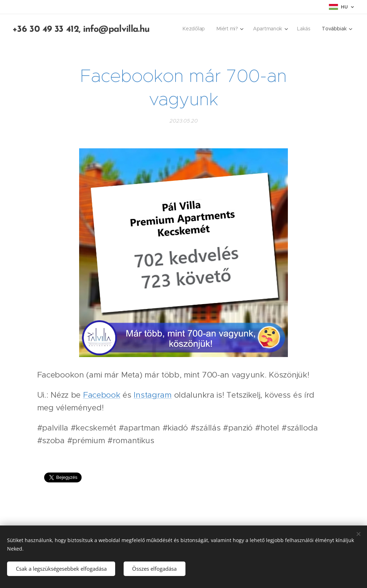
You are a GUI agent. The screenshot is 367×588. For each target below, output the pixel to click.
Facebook (102, 395)
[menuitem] (196, 29)
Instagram (152, 395)
